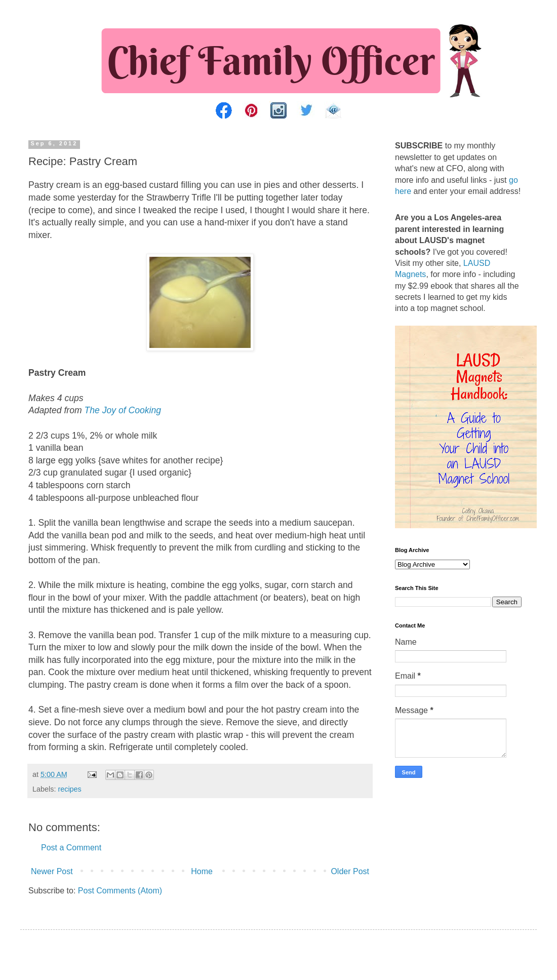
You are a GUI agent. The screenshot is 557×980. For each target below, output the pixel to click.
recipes (69, 789)
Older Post (350, 871)
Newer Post (52, 871)
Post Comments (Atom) (120, 891)
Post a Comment (71, 848)
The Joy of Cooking (123, 410)
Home (202, 871)
